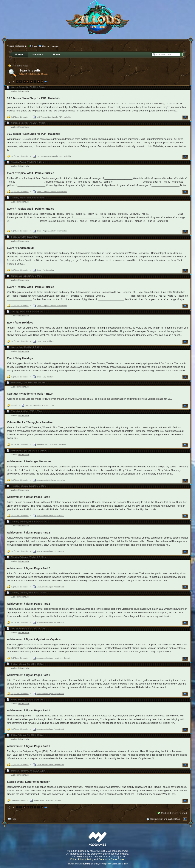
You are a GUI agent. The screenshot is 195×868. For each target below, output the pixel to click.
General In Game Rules (111, 859)
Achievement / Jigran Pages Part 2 (29, 497)
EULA (73, 859)
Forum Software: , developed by (97, 864)
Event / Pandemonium (21, 248)
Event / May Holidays (20, 323)
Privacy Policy (86, 859)
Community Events (18, 800)
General (14, 405)
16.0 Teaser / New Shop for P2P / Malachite (34, 98)
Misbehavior (24, 91)
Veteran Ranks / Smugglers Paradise (30, 422)
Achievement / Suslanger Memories (29, 461)
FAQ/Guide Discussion (20, 117)
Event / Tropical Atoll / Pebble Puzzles (31, 173)
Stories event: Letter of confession (29, 782)
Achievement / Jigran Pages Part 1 (29, 675)
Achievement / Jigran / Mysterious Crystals (34, 639)
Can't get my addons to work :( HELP (30, 394)
